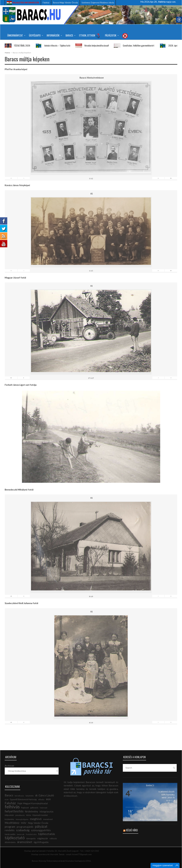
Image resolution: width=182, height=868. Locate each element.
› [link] (158, 178)
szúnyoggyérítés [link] (41, 830)
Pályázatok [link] (111, 35)
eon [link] (48, 799)
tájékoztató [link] (15, 838)
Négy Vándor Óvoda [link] (38, 823)
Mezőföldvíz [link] (12, 823)
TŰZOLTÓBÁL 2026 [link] (14, 45)
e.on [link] (7, 799)
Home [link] (7, 53)
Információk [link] (54, 35)
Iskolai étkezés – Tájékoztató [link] (50, 45)
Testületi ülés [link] (31, 834)
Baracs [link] (70, 35)
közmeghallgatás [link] (22, 819)
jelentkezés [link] (20, 815)
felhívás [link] (12, 807)
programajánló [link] (25, 827)
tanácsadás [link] (10, 834)
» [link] (171, 178)
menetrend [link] (48, 819)
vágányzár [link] (43, 838)
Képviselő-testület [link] (40, 815)
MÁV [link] (24, 823)
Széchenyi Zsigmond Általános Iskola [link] (98, 3)
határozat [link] (44, 808)
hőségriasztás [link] (47, 812)
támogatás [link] (31, 838)
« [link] (11, 178)
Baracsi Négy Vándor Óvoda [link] (65, 3)
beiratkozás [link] (19, 796)
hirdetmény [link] (32, 811)
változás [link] (53, 838)
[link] (23, 3)
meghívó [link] (36, 819)
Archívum (9, 766)
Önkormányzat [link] (16, 35)
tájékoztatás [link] (47, 834)
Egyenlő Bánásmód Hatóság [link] (23, 799)
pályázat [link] (41, 826)
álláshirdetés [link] (10, 842)
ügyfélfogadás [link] (41, 842)
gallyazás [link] (34, 808)
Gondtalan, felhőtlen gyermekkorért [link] (131, 45)
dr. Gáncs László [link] (45, 795)
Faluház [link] (46, 3)
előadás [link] (41, 799)
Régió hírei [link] (132, 830)
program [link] (10, 827)
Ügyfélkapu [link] (36, 35)
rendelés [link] (10, 830)
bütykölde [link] (30, 796)
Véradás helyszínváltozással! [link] (89, 45)
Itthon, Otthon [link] (89, 36)
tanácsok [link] (21, 834)
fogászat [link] (25, 808)
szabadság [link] (23, 830)
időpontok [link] (9, 815)
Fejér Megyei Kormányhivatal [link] (33, 803)
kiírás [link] (29, 815)
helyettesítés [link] (14, 811)
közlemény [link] (9, 819)
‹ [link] (24, 178)
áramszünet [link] (25, 842)
